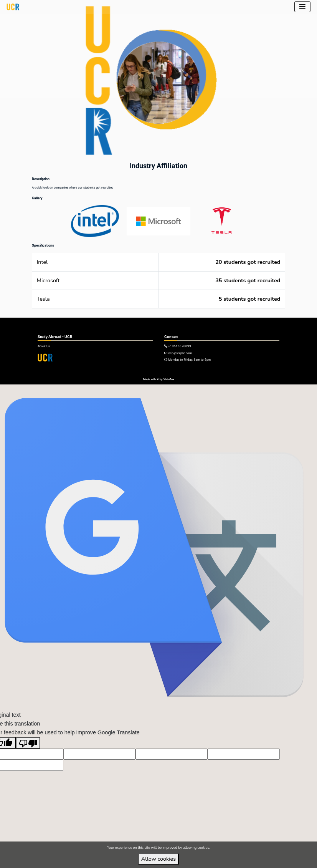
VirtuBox (169, 379)
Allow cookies (158, 859)
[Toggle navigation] (302, 7)
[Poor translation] (28, 743)
